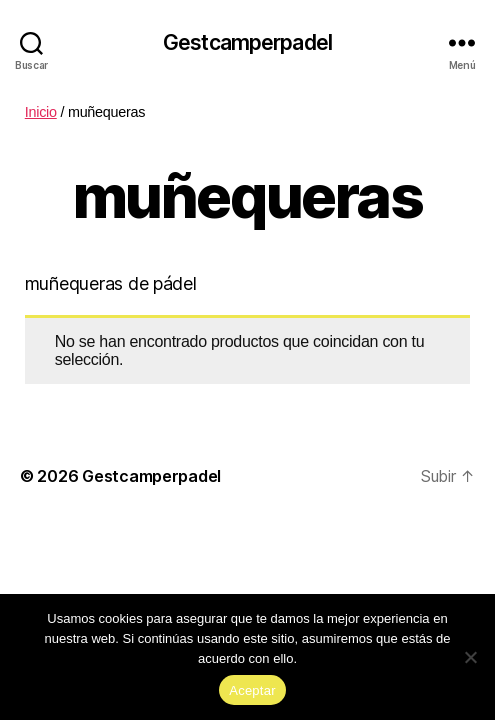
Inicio (41, 112)
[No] (470, 657)
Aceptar (252, 690)
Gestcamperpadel (247, 42)
